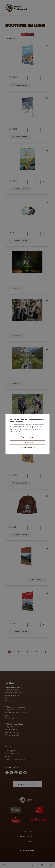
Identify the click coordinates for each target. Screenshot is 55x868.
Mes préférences (28, 455)
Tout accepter (27, 445)
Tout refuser (27, 450)
